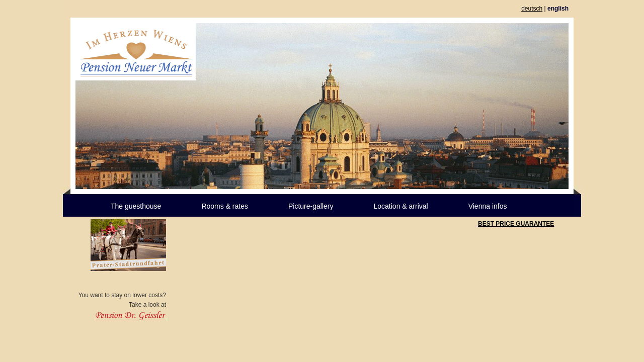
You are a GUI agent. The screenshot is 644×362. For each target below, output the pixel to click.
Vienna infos (488, 206)
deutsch (532, 9)
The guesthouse (136, 206)
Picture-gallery (311, 206)
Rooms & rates (225, 206)
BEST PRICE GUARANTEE (516, 224)
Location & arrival (400, 206)
